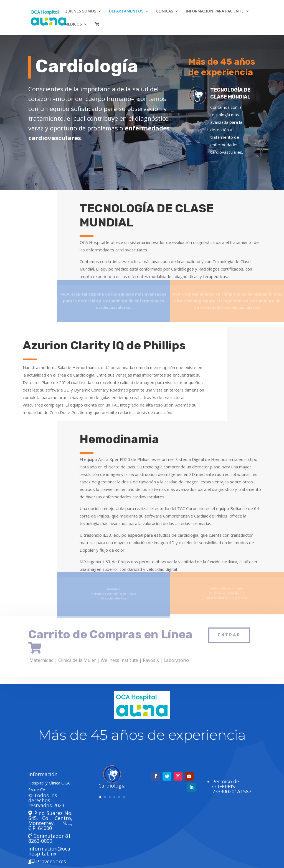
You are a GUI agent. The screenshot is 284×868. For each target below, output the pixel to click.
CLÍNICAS (165, 11)
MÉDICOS (73, 24)
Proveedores (50, 861)
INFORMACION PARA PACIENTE (215, 11)
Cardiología (112, 786)
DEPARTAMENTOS (126, 11)
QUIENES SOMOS (80, 11)
